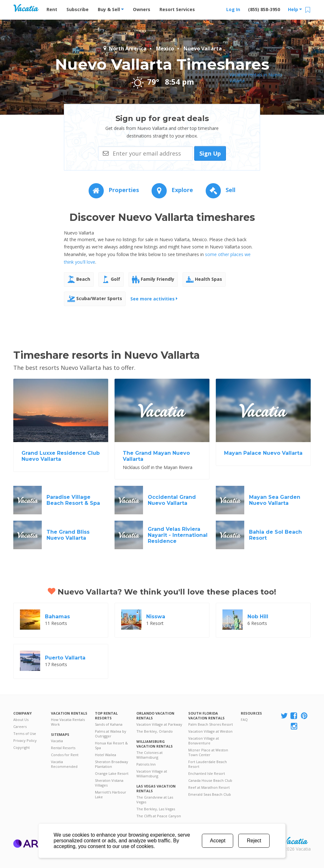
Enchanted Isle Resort (207, 773)
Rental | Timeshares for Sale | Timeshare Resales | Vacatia (295, 841)
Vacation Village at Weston (210, 731)
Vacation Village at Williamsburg (152, 774)
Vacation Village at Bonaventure (204, 741)
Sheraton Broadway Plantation (112, 764)
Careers (20, 727)
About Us (21, 720)
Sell (221, 190)
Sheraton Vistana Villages (109, 783)
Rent (52, 9)
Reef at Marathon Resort (209, 787)
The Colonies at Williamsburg (150, 755)
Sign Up (210, 153)
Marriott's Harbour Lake (111, 794)
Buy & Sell (111, 9)
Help (295, 9)
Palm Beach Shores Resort (211, 724)
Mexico (165, 48)
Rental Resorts (63, 748)
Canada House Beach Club (210, 780)
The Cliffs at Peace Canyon (159, 816)
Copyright (22, 747)
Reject (254, 841)
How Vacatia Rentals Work (68, 722)
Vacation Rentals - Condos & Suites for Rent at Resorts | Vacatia (26, 8)
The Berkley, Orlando (155, 731)
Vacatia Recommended (64, 764)
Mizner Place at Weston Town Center (208, 752)
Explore (172, 190)
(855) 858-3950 (264, 9)
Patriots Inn (146, 764)
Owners (142, 9)
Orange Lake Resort (112, 773)
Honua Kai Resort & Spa (111, 745)
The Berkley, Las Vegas (156, 809)
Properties (114, 190)
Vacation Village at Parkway (159, 724)
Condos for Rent (65, 755)
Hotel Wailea (106, 755)
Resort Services (177, 9)
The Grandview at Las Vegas (155, 800)
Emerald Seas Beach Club (210, 794)
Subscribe (78, 9)
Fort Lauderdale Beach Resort (208, 764)
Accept (218, 841)
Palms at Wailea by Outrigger (111, 734)
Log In (233, 9)
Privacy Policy (25, 740)
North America (125, 48)
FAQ (244, 720)
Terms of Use (25, 733)
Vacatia (57, 741)
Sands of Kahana (109, 724)
